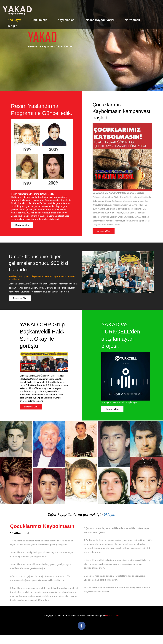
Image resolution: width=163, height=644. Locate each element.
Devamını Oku (22, 225)
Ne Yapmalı (132, 20)
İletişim (12, 26)
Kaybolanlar (67, 20)
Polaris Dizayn (112, 616)
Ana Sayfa (14, 20)
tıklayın (109, 514)
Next (159, 44)
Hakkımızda (39, 20)
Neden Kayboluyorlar (100, 20)
